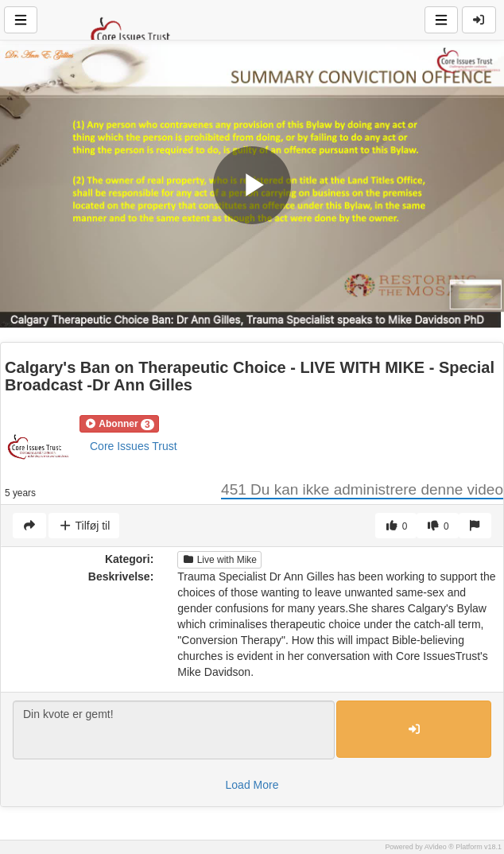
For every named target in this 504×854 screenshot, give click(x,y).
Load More (252, 785)
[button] (119, 424)
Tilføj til (84, 526)
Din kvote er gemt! (174, 730)
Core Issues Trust (134, 446)
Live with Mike (219, 560)
